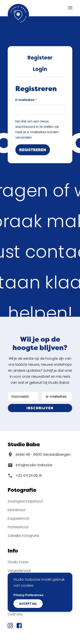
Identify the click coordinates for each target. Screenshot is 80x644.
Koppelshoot (18, 518)
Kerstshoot (17, 510)
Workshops (17, 579)
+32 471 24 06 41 (29, 476)
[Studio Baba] (18, 8)
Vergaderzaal (19, 571)
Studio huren (18, 562)
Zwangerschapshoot (25, 501)
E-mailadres (26, 100)
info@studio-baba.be (34, 465)
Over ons (15, 614)
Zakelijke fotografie (23, 536)
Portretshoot (18, 527)
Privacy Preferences (28, 611)
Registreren (33, 150)
